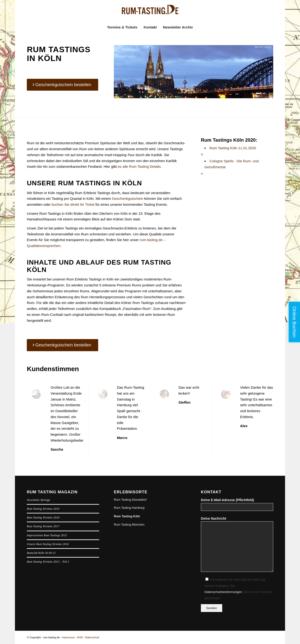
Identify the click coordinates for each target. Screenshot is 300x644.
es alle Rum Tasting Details (139, 166)
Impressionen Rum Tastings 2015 (47, 535)
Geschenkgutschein (128, 198)
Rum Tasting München (129, 525)
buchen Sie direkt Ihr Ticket (73, 204)
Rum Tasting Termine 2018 (43, 518)
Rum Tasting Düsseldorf (130, 500)
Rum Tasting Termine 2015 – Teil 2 (48, 562)
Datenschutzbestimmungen (223, 592)
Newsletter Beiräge (38, 500)
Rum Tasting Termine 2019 (43, 509)
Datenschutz (92, 637)
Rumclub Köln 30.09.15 (41, 553)
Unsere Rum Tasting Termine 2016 (48, 544)
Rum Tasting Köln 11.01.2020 (233, 148)
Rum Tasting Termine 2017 (43, 526)
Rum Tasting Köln (127, 516)
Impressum (68, 637)
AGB (80, 637)
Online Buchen (294, 322)
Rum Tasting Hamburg (129, 508)
